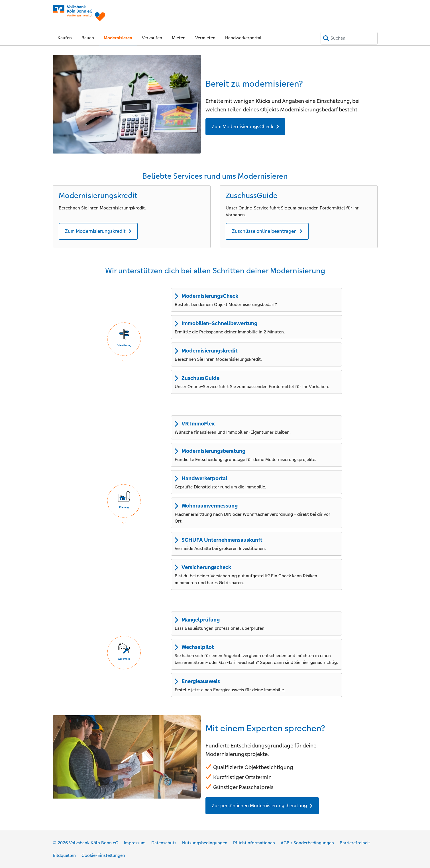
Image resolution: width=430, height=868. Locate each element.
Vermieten (205, 38)
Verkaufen (152, 38)
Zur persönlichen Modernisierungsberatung (259, 806)
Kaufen (65, 38)
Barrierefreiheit (355, 843)
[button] (124, 339)
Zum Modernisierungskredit (95, 231)
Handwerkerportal (243, 38)
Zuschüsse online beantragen (264, 231)
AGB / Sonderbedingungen (307, 843)
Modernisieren (118, 38)
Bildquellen (64, 855)
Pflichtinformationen (254, 843)
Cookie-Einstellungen (103, 855)
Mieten (179, 38)
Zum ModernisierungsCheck (242, 127)
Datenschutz (164, 843)
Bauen (88, 38)
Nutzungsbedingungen (205, 843)
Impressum (135, 843)
